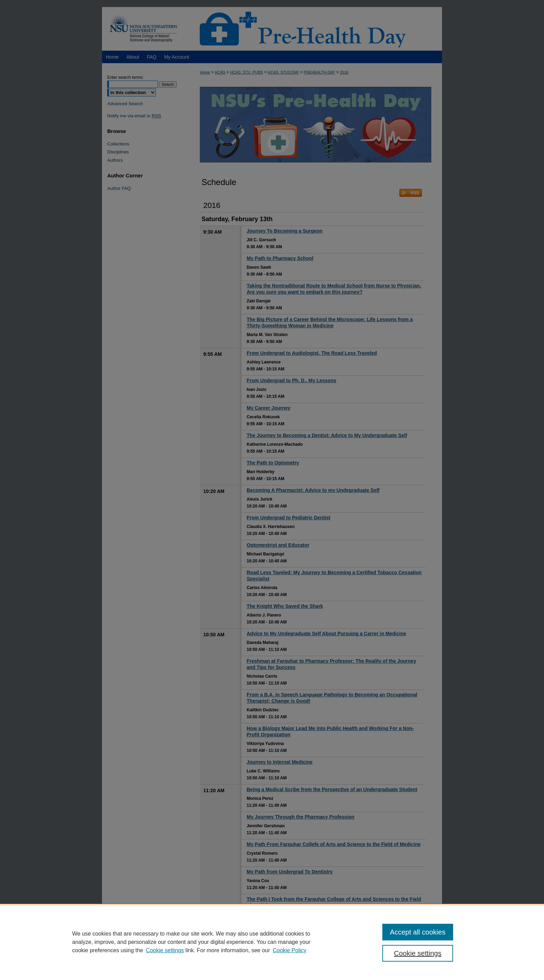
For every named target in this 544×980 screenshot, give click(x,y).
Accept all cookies (418, 932)
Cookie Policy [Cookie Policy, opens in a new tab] (290, 950)
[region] (272, 942)
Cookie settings (165, 950)
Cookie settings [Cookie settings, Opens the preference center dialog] (418, 953)
